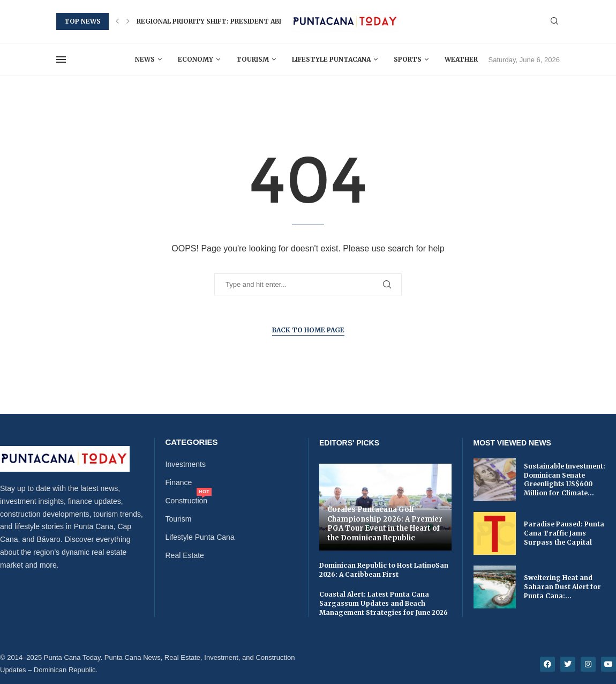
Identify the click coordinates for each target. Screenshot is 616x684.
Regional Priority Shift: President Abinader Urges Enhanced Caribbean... (275, 21)
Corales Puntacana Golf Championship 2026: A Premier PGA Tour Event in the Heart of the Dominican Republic (385, 524)
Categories (192, 442)
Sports (408, 59)
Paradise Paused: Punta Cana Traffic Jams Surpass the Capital (564, 533)
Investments (186, 464)
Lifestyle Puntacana (331, 59)
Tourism (253, 59)
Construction (187, 501)
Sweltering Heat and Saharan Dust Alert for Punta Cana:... (562, 587)
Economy (196, 59)
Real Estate (185, 555)
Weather (461, 59)
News (145, 59)
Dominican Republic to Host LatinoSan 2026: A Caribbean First (384, 570)
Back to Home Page (308, 330)
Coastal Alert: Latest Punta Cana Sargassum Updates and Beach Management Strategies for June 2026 (384, 603)
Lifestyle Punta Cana (200, 537)
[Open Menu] (61, 60)
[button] (117, 21)
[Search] (554, 21)
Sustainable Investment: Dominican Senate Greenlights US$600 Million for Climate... (565, 479)
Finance (179, 482)
